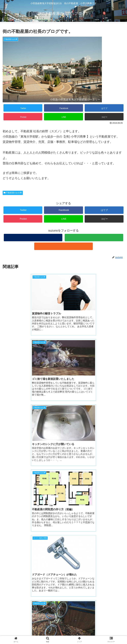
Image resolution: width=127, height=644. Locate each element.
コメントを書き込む (64, 582)
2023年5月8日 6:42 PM (18, 545)
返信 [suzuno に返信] (119, 571)
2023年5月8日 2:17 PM (15, 510)
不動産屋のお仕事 (13, 193)
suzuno (11, 540)
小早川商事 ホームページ (24, 615)
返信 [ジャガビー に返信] (119, 532)
